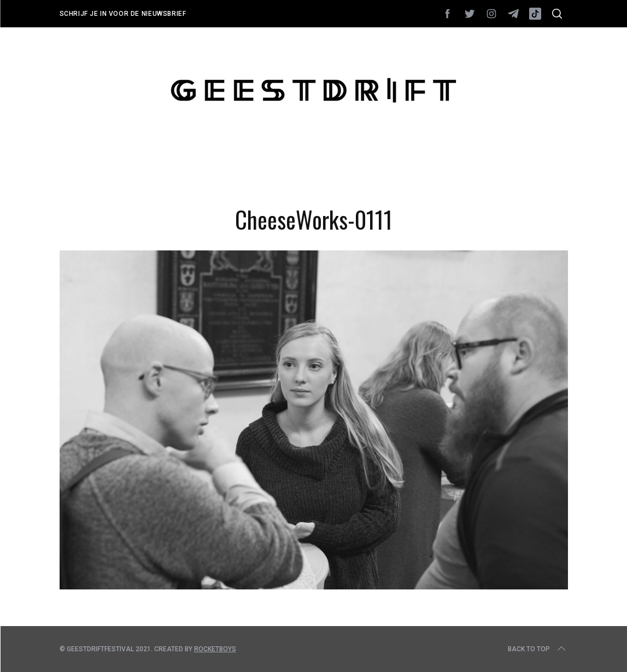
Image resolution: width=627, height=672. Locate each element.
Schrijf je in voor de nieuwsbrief (123, 14)
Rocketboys (215, 649)
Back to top (538, 649)
